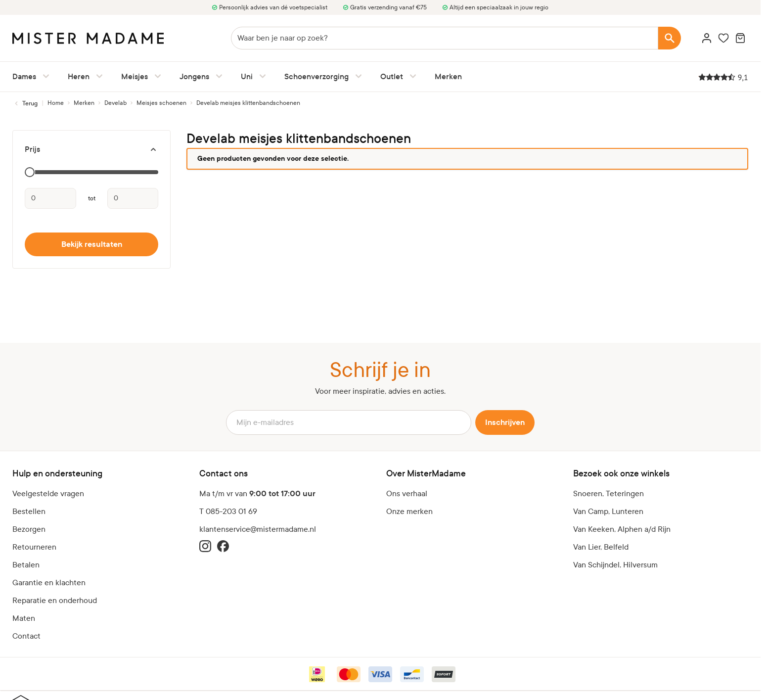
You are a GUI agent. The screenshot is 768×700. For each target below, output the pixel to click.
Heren (79, 76)
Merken (448, 76)
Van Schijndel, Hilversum (615, 565)
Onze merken (409, 511)
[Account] (707, 38)
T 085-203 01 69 (228, 511)
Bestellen (29, 511)
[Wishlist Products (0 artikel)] (723, 38)
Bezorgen (29, 529)
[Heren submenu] (97, 76)
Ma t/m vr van (257, 494)
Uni (247, 76)
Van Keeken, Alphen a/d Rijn (622, 529)
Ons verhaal (407, 493)
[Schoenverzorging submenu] (357, 76)
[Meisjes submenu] (156, 76)
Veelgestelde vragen (48, 493)
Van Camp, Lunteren (608, 511)
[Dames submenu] (44, 76)
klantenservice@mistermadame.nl (258, 529)
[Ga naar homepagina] (56, 103)
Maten (24, 618)
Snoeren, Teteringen (609, 493)
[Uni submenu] (261, 76)
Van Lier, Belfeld (601, 547)
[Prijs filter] (91, 149)
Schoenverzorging (316, 76)
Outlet (392, 76)
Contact (26, 636)
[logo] (88, 38)
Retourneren (34, 547)
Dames (24, 76)
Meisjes (135, 76)
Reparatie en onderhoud (55, 600)
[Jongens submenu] (217, 76)
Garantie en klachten (49, 583)
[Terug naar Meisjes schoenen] (25, 103)
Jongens (194, 76)
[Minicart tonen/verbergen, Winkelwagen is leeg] (740, 38)
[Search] (670, 38)
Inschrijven (505, 422)
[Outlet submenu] (411, 76)
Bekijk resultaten (92, 244)
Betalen (26, 565)
